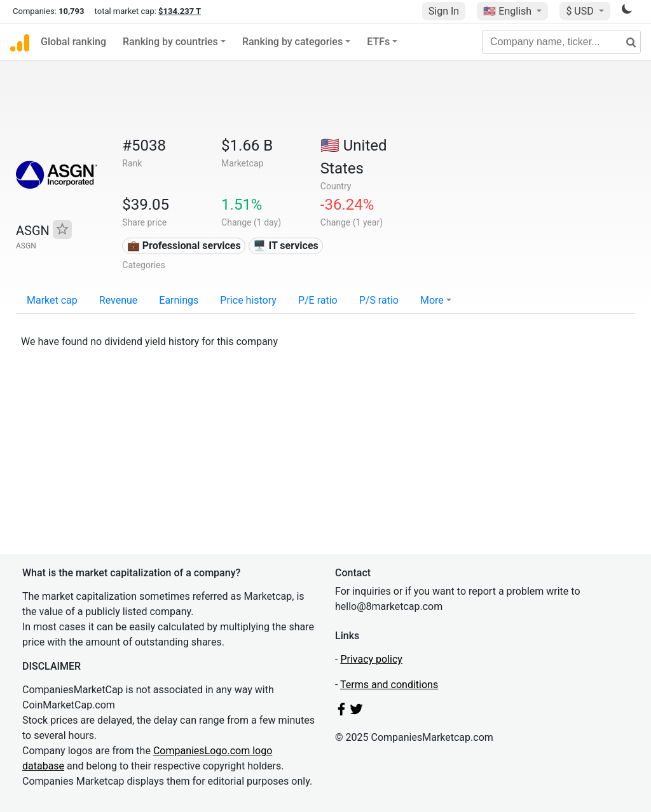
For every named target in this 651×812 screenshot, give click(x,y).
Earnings (179, 300)
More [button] (432, 300)
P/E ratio (318, 300)
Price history (248, 300)
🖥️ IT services (285, 246)
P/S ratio (379, 300)
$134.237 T (180, 11)
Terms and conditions (389, 685)
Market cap (52, 300)
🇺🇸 (509, 11)
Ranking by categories (292, 42)
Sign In (444, 11)
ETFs (378, 42)
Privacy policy (371, 659)
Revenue (119, 300)
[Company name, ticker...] (561, 42)
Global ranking (73, 42)
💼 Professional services (184, 246)
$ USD (581, 11)
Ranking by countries (170, 42)
